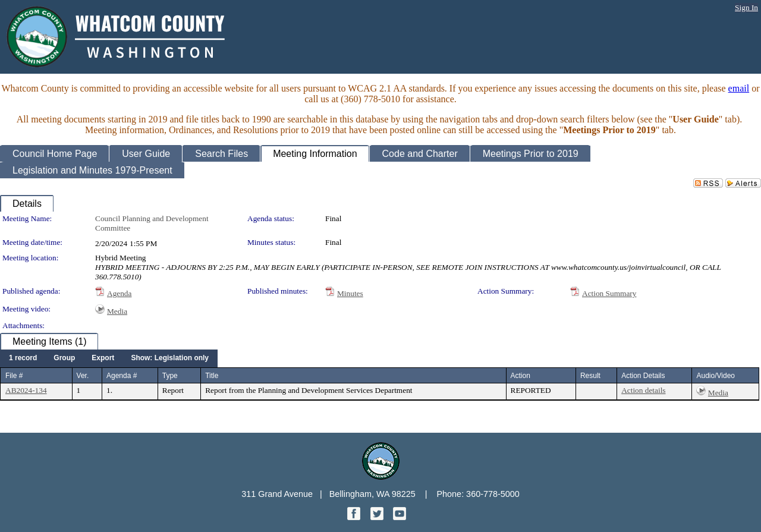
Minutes (350, 293)
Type (170, 376)
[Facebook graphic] (355, 517)
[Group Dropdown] (64, 358)
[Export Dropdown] (103, 358)
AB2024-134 (26, 390)
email (739, 88)
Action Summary (609, 293)
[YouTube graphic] (400, 517)
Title (212, 376)
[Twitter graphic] (378, 517)
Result (590, 376)
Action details (643, 390)
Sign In (746, 7)
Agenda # (122, 376)
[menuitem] (23, 358)
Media (117, 311)
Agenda (119, 293)
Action (521, 376)
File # (14, 376)
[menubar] (109, 358)
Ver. (83, 376)
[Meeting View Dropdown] (170, 358)
